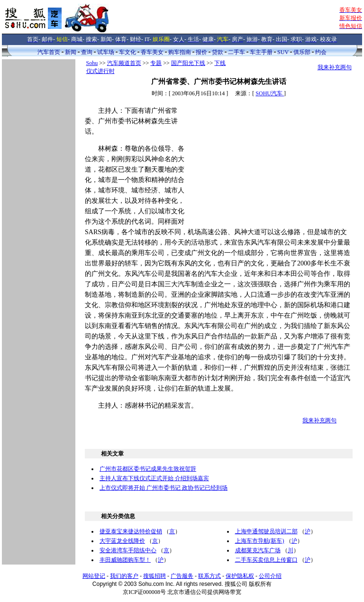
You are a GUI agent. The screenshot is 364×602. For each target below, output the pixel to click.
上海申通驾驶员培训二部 (266, 531)
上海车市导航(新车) (260, 541)
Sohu (92, 63)
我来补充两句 (335, 67)
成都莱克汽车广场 (258, 550)
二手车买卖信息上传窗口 (266, 560)
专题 (156, 63)
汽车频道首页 (124, 63)
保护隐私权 (240, 576)
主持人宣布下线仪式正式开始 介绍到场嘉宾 (154, 478)
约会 (321, 52)
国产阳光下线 (188, 63)
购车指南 (180, 52)
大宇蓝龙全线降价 (122, 541)
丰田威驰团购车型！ (125, 560)
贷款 (218, 52)
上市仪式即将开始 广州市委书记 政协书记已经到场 (164, 488)
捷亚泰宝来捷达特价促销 (131, 531)
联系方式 (209, 576)
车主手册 (261, 52)
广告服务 (182, 576)
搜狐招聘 (155, 576)
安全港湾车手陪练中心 (128, 550)
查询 (87, 52)
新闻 (71, 52)
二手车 (237, 52)
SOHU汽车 (270, 93)
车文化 (127, 52)
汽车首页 (49, 52)
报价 (201, 52)
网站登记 (94, 576)
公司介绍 (270, 576)
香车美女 (152, 52)
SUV (283, 52)
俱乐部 (302, 52)
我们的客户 (124, 576)
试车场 (106, 52)
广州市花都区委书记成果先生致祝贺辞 (148, 469)
